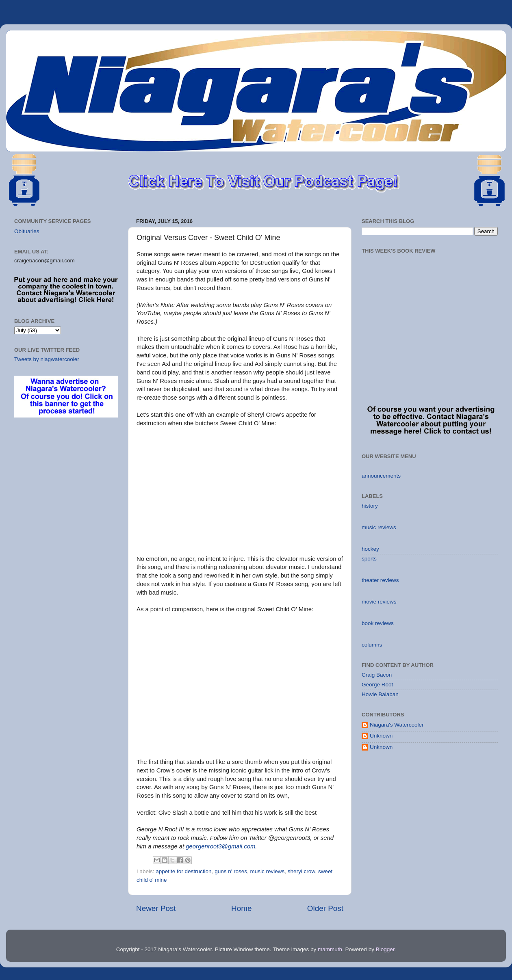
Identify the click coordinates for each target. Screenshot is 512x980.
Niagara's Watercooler (397, 725)
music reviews (268, 871)
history (370, 506)
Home (241, 908)
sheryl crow (302, 871)
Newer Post (156, 908)
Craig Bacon (377, 675)
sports (369, 559)
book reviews (378, 623)
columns (372, 645)
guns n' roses (231, 871)
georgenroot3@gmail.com (220, 846)
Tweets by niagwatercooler (47, 359)
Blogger (385, 949)
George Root (377, 685)
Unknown (381, 736)
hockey (370, 549)
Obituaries (27, 231)
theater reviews (380, 580)
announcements (381, 476)
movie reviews (379, 602)
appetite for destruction (183, 871)
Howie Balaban (380, 694)
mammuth (330, 949)
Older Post (325, 908)
